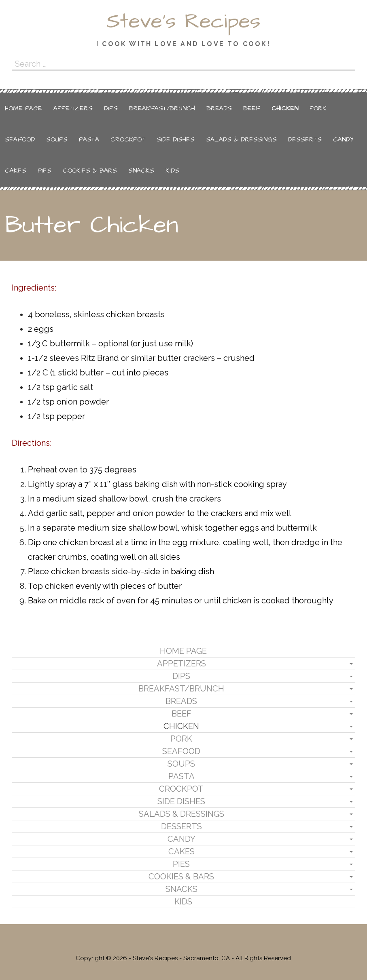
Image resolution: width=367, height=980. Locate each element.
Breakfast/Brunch (162, 108)
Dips (111, 108)
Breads (219, 108)
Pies (45, 171)
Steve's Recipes (183, 21)
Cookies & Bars (90, 171)
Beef (252, 108)
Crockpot (128, 139)
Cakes (16, 171)
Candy (343, 139)
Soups (57, 139)
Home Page (23, 108)
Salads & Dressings (241, 139)
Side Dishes (176, 139)
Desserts (305, 139)
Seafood (20, 139)
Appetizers (73, 108)
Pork (318, 108)
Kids (172, 171)
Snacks (141, 171)
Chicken (285, 108)
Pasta (89, 139)
